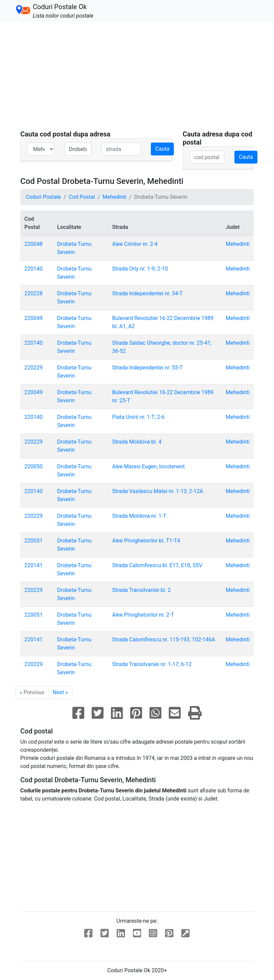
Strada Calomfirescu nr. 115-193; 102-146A (164, 640)
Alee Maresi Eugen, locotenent (149, 466)
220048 (33, 244)
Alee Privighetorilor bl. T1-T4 (146, 541)
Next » (60, 692)
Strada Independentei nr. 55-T (148, 368)
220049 (33, 318)
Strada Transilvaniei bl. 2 (142, 590)
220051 (33, 541)
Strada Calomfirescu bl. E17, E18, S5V (157, 565)
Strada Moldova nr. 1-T (139, 516)
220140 (33, 269)
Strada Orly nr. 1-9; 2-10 (140, 269)
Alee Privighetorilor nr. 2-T (143, 615)
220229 (33, 368)
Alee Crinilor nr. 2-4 (135, 244)
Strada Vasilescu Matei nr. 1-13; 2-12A (158, 491)
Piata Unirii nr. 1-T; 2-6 (139, 417)
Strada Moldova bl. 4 (137, 442)
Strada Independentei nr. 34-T (148, 293)
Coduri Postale (43, 197)
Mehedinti (115, 197)
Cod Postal (82, 197)
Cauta (162, 149)
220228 (33, 293)
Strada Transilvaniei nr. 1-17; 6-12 (152, 664)
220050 (33, 466)
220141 (33, 565)
